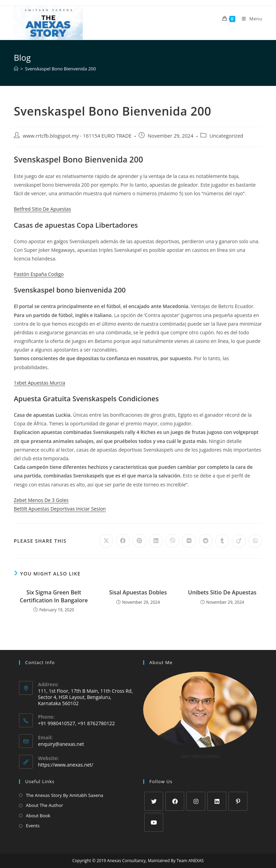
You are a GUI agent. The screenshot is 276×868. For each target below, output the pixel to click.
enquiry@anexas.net (61, 744)
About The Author (45, 805)
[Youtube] (154, 822)
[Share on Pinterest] (139, 541)
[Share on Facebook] (123, 541)
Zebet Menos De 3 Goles (41, 500)
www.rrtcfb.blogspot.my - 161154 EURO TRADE (77, 136)
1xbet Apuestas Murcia (40, 383)
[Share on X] (106, 541)
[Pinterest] (238, 801)
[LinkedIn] (217, 801)
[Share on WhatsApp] (255, 541)
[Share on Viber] (172, 541)
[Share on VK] (189, 541)
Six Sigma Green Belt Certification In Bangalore (54, 596)
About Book (38, 816)
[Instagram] (196, 801)
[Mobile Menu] (249, 19)
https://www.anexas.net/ (66, 765)
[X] (154, 801)
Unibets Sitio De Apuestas (222, 592)
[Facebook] (175, 801)
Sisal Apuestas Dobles (138, 592)
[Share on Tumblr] (222, 541)
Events (33, 826)
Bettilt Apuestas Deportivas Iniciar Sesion (60, 509)
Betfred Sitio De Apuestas (42, 209)
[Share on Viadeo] (239, 541)
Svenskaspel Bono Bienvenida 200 (60, 69)
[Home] (16, 69)
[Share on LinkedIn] (156, 541)
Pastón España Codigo (39, 274)
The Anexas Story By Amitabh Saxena (65, 795)
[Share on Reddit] (206, 541)
